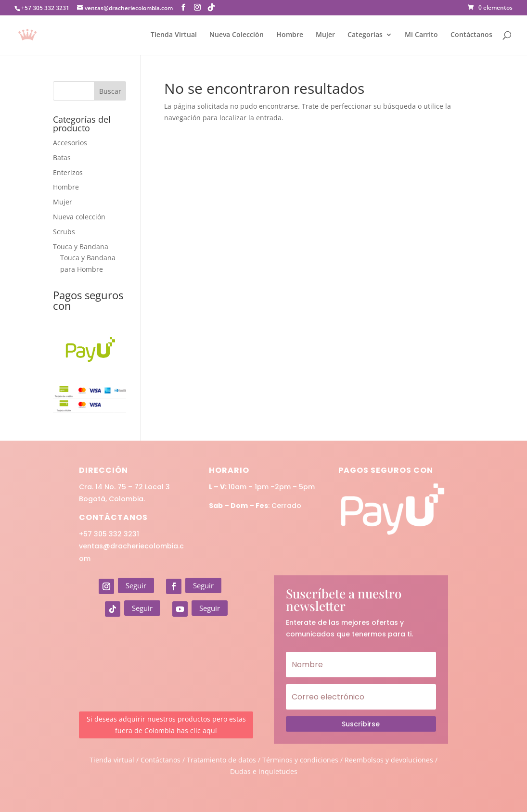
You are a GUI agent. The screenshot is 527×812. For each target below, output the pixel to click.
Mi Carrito (421, 35)
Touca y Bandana (81, 247)
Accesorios (70, 143)
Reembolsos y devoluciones (389, 760)
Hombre (290, 35)
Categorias (365, 35)
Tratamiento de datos (221, 760)
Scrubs (64, 232)
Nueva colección (79, 217)
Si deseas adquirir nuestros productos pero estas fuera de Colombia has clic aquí (166, 725)
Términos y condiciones (300, 760)
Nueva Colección (237, 35)
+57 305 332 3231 (109, 534)
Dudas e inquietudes (264, 771)
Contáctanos (471, 35)
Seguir (136, 585)
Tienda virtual (112, 760)
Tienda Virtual (174, 35)
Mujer (325, 35)
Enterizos (68, 172)
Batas (62, 158)
